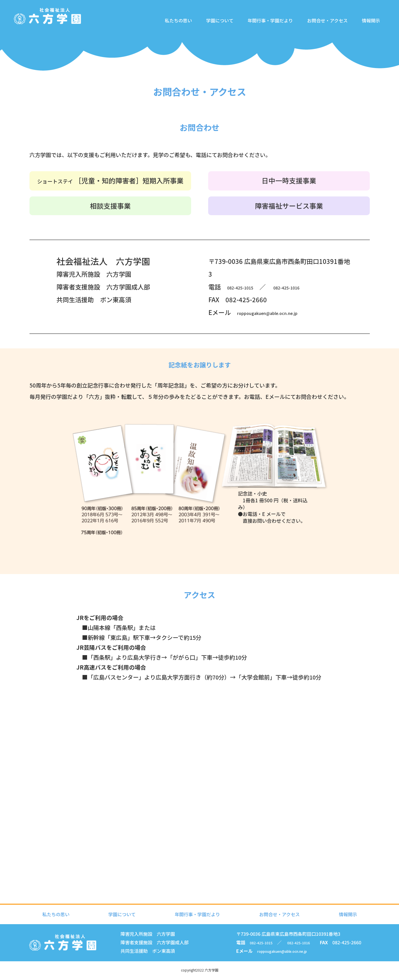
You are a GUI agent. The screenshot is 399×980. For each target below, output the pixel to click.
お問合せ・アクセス (325, 29)
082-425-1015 (248, 287)
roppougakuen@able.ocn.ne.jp (285, 312)
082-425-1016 (309, 287)
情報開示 (368, 29)
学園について (217, 29)
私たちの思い (176, 29)
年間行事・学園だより (267, 29)
